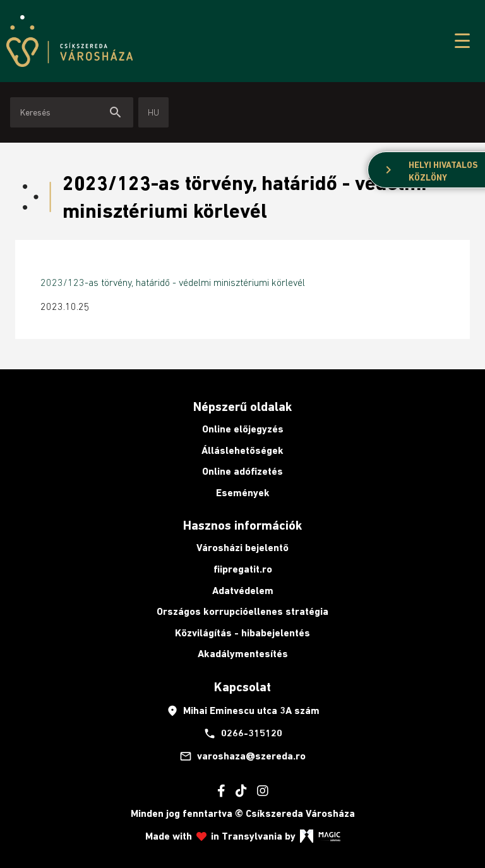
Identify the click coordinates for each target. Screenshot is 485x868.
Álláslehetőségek (242, 450)
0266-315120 (243, 734)
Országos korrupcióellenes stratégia (242, 611)
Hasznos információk (242, 525)
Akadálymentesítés (243, 654)
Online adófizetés (242, 471)
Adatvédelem (243, 591)
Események (243, 493)
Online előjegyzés (243, 429)
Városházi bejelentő (242, 548)
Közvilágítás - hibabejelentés (242, 633)
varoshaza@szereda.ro (242, 756)
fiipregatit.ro (243, 569)
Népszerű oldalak (242, 407)
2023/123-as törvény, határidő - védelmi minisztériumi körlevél (173, 282)
